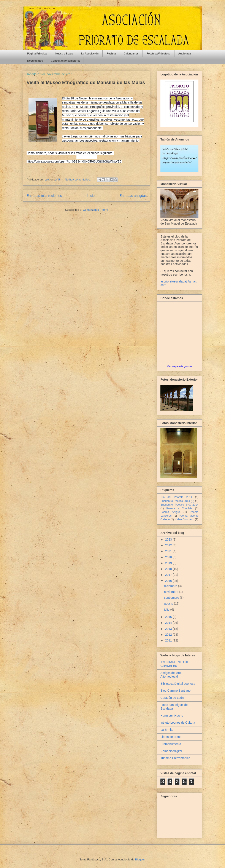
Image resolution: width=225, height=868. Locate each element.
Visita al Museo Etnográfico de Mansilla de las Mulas (86, 82)
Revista (111, 54)
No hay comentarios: (78, 180)
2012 (169, 635)
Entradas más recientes (44, 196)
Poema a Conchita (180, 508)
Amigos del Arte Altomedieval (171, 675)
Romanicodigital (171, 751)
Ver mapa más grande (180, 366)
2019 (169, 563)
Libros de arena (171, 737)
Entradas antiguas (133, 196)
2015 (169, 617)
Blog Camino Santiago (175, 691)
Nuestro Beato (64, 54)
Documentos (35, 61)
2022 (169, 545)
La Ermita (167, 730)
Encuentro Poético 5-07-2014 (179, 505)
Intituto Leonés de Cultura (178, 723)
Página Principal (37, 54)
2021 (169, 551)
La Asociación (90, 54)
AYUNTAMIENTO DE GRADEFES (175, 664)
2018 (169, 569)
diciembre (171, 586)
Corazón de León (172, 698)
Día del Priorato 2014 (176, 497)
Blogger (140, 859)
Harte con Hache (172, 716)
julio (167, 610)
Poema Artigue (170, 512)
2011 (169, 640)
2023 (169, 539)
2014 (169, 623)
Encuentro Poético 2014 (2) (177, 501)
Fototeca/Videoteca (158, 54)
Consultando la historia (65, 61)
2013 (169, 629)
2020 (169, 557)
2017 (169, 575)
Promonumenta (171, 744)
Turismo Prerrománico (175, 758)
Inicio (91, 196)
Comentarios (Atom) (95, 210)
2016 (169, 581)
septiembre (172, 598)
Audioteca (185, 54)
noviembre (172, 592)
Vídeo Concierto (184, 519)
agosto (169, 603)
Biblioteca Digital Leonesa (178, 684)
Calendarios (131, 54)
